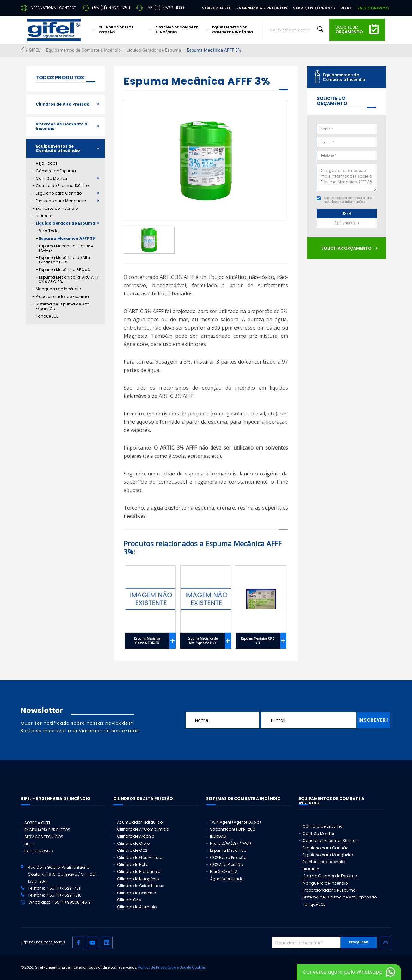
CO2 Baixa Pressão (228, 858)
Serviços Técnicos (314, 8)
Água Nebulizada (227, 879)
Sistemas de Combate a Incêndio (61, 126)
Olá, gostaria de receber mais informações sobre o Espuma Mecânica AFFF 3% (347, 178)
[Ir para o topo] (386, 943)
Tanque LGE (47, 316)
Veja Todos (47, 163)
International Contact (53, 8)
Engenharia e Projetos (262, 8)
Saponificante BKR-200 (233, 829)
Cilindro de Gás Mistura (140, 858)
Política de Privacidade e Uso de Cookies (172, 967)
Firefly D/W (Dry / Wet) (231, 843)
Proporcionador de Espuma (62, 297)
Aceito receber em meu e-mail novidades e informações (349, 200)
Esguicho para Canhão (59, 193)
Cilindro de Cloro (133, 843)
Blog (346, 8)
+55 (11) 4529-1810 (164, 8)
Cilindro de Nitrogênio (138, 879)
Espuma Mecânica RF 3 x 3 (65, 270)
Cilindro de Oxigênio (136, 893)
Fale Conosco (373, 8)
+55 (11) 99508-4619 (71, 902)
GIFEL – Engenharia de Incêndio (55, 799)
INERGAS (218, 836)
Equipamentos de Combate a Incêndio (58, 148)
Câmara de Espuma (56, 171)
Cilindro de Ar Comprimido (143, 829)
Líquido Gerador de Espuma (65, 223)
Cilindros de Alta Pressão (63, 104)
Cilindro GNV (129, 900)
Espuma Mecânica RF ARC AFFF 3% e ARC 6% (69, 280)
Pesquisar (358, 942)
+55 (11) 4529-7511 (111, 8)
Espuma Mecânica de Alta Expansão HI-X (65, 260)
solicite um (349, 30)
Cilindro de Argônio (136, 836)
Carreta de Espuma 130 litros (63, 186)
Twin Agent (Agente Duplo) (235, 822)
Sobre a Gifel (216, 8)
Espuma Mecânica (228, 850)
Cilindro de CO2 (132, 850)
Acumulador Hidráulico (140, 822)
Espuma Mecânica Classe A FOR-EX (66, 248)
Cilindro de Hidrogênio (139, 871)
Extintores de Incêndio (57, 209)
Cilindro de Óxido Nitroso (141, 886)
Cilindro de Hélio (133, 865)
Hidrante (44, 216)
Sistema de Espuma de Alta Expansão (63, 306)
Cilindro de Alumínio (137, 907)
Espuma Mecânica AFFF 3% (67, 239)
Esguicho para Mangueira (61, 201)
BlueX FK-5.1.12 (223, 871)
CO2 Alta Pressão (226, 865)
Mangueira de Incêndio (58, 289)
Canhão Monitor (52, 178)
